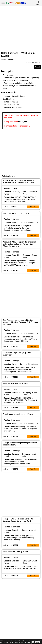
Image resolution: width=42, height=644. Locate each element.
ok (33, 642)
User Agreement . (26, 642)
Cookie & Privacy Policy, (9, 642)
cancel (37, 642)
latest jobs (23, 122)
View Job (33, 207)
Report (37, 67)
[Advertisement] (21, 29)
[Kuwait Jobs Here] (16, 4)
